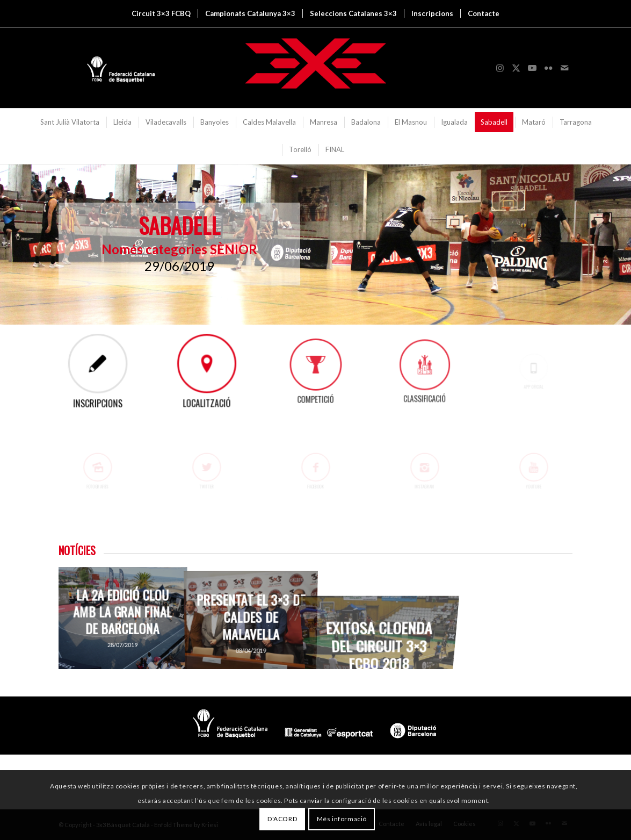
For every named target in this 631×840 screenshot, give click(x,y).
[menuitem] (161, 13)
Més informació (342, 819)
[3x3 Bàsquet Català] (316, 68)
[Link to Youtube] (532, 68)
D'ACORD (282, 819)
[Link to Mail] (564, 68)
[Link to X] (516, 68)
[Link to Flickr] (548, 68)
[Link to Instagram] (500, 68)
